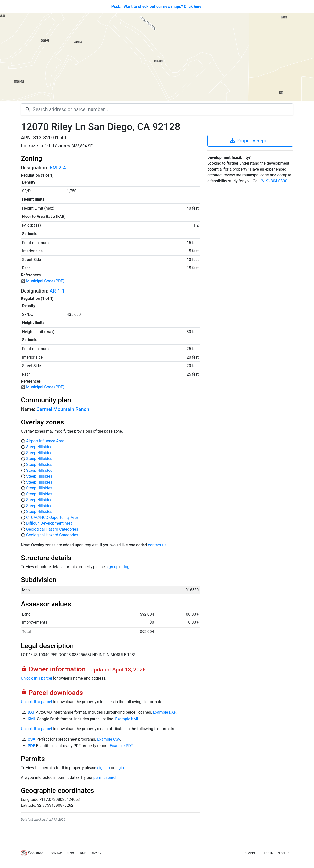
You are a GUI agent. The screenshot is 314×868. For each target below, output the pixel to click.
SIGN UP (284, 853)
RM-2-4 (58, 168)
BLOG (70, 853)
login (128, 567)
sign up (112, 567)
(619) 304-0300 (274, 181)
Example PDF (121, 746)
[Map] (157, 57)
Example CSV (109, 739)
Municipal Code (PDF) (45, 281)
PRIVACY (95, 853)
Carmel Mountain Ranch (63, 409)
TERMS (82, 853)
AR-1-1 (57, 291)
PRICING (249, 853)
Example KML (127, 719)
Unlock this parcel (36, 678)
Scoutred (36, 853)
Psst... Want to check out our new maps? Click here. (157, 6)
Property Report (250, 141)
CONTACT (57, 853)
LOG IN (268, 853)
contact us (157, 545)
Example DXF (164, 712)
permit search (105, 777)
